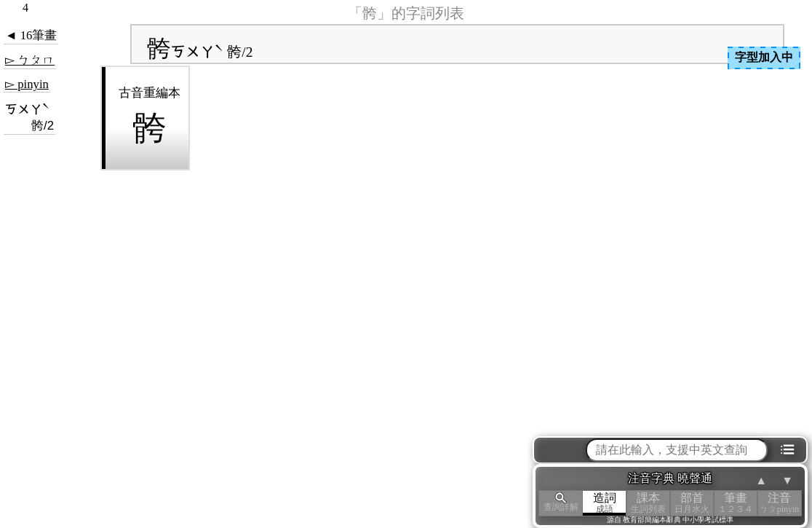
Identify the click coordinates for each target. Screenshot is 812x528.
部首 (692, 503)
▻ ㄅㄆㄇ (30, 60)
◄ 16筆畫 (31, 35)
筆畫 (736, 503)
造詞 (605, 503)
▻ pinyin (27, 84)
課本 (648, 503)
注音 (779, 503)
